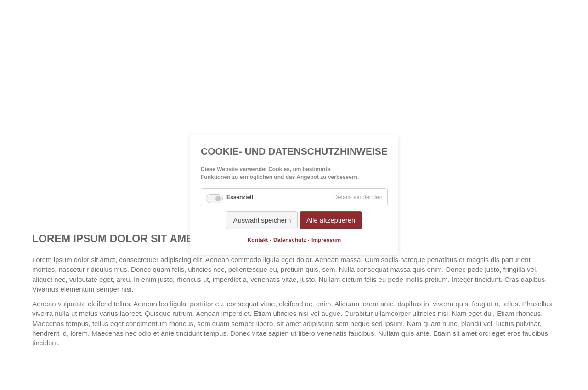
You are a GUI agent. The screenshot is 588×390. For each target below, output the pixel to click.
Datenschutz (290, 240)
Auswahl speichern (262, 220)
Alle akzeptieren (331, 220)
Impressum (326, 240)
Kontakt (257, 240)
